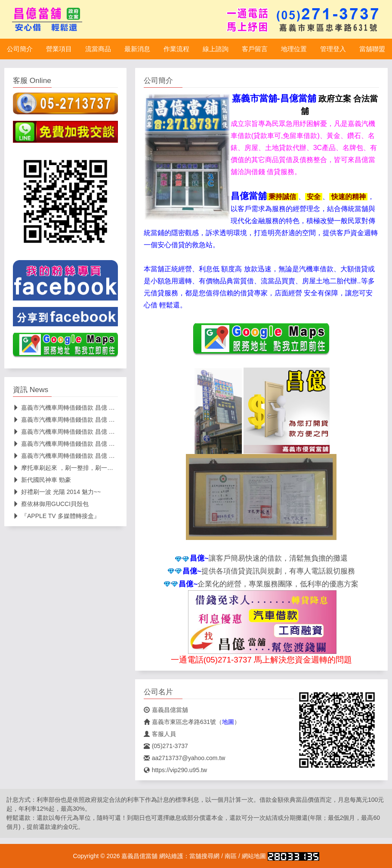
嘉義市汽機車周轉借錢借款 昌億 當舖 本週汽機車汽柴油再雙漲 (101, 456)
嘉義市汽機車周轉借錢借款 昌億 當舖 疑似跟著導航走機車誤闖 (101, 444)
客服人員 (160, 734)
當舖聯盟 (372, 49)
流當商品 (98, 49)
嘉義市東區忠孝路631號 (180, 722)
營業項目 (59, 49)
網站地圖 (254, 856)
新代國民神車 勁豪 (42, 480)
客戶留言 (255, 49)
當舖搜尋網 (204, 856)
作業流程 (176, 49)
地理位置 (294, 49)
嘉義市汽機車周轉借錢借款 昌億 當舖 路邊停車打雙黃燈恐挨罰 (101, 408)
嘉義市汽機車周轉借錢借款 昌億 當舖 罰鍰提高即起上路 (92, 420)
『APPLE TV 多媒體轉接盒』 (56, 516)
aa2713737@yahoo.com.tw (185, 758)
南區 (231, 856)
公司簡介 (20, 49)
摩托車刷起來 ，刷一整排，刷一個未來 (69, 468)
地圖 (228, 722)
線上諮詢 (216, 49)
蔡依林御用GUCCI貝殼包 (51, 504)
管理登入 (333, 49)
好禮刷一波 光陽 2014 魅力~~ (57, 492)
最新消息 (137, 49)
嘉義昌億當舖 (166, 710)
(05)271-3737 (166, 746)
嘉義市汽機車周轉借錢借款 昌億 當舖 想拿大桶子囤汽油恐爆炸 (101, 432)
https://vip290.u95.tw (175, 770)
